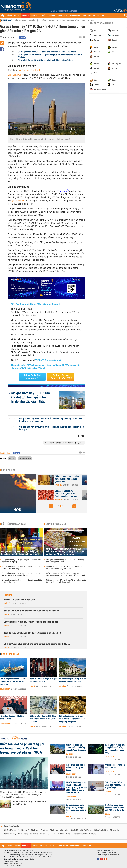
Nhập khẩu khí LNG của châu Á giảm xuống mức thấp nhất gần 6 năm (51, 494)
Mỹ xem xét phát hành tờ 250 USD (19, 600)
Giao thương (88, 21)
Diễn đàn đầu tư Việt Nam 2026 (85, 834)
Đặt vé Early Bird (32, 377)
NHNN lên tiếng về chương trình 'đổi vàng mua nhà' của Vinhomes (73, 680)
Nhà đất (7, 626)
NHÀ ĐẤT (52, 15)
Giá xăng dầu (115, 830)
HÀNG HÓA (26, 15)
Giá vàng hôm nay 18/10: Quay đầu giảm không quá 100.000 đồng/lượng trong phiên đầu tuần (50, 56)
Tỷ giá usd (35, 830)
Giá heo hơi (64, 830)
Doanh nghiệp (5, 689)
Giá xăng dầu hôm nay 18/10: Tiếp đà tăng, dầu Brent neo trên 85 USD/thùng (47, 52)
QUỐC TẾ (34, 15)
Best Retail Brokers (65, 834)
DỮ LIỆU (96, 15)
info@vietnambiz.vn (15, 863)
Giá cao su (52, 834)
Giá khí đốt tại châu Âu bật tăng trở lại (50, 478)
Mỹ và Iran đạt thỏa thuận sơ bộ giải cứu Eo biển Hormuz (43, 680)
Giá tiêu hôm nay (86, 830)
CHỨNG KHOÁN (62, 15)
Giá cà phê (74, 830)
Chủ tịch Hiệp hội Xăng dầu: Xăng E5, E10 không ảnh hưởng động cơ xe (65, 561)
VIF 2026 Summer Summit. (49, 360)
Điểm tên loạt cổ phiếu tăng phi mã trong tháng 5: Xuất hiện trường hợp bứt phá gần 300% (22, 748)
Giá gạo (43, 834)
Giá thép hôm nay (10, 834)
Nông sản (53, 21)
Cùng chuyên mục (56, 524)
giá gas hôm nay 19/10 (30, 70)
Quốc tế (7, 603)
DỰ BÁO (17, 15)
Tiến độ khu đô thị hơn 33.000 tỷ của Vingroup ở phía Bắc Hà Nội (34, 633)
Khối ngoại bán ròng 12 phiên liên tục (115, 766)
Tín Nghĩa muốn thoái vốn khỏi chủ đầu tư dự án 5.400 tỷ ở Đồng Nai (115, 808)
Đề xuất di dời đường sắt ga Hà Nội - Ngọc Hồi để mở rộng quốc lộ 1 (76, 809)
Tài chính (62, 686)
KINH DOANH (87, 15)
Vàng (44, 21)
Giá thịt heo (34, 834)
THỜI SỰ (9, 15)
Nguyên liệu (34, 21)
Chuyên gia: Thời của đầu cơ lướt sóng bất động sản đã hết (31, 622)
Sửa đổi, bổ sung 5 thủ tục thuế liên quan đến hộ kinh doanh (31, 611)
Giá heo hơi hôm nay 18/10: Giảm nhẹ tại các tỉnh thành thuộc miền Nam (45, 60)
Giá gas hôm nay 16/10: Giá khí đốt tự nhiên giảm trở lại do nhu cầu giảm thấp (30, 397)
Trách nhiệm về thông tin (12, 866)
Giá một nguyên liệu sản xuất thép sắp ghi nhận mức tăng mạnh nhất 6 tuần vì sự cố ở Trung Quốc (66, 574)
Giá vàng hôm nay (10, 830)
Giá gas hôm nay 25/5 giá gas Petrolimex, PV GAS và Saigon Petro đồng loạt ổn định (22, 574)
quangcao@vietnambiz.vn (110, 855)
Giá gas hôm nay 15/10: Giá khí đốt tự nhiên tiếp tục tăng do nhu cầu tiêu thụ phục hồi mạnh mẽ (51, 420)
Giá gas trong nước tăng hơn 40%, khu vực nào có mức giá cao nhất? (94, 479)
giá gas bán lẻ (18, 201)
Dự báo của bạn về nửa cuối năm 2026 (61, 377)
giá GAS (12, 458)
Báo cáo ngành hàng (70, 21)
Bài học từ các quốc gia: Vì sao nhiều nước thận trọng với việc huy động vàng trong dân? (72, 719)
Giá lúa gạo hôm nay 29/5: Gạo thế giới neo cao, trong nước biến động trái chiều (65, 568)
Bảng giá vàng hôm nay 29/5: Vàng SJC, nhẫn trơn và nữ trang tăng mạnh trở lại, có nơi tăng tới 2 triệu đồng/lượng (65, 551)
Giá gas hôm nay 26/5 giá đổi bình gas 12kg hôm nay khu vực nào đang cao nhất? (21, 568)
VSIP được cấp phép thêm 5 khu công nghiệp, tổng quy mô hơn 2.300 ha (37, 644)
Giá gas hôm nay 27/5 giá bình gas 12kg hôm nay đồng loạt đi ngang (21, 561)
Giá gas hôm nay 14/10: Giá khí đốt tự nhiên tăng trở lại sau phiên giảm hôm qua (52, 428)
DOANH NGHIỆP (75, 15)
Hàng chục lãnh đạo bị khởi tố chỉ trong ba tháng (13, 717)
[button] (51, 506)
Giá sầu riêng (23, 834)
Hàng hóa (7, 20)
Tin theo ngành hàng (101, 23)
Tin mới (9, 595)
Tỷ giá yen (44, 830)
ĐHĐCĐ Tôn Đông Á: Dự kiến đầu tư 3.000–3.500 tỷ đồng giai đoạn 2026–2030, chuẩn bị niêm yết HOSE (76, 788)
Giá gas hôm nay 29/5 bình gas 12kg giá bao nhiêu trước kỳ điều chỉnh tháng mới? (20, 553)
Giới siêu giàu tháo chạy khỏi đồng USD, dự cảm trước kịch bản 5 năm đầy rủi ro (43, 719)
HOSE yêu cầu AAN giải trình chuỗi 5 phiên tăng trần (29, 803)
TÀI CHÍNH (43, 15)
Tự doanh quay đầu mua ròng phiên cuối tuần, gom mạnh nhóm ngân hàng (115, 749)
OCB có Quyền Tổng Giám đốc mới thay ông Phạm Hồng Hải (115, 785)
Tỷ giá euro (54, 830)
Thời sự (7, 614)
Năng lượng (20, 21)
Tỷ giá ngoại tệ (24, 830)
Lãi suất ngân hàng (101, 830)
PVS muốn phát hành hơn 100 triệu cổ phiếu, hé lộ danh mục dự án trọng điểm (13, 681)
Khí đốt (18, 510)
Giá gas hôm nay (16, 75)
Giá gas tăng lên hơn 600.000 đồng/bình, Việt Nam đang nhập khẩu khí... (94, 494)
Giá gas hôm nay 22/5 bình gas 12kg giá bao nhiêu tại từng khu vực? (22, 581)
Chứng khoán (110, 757)
